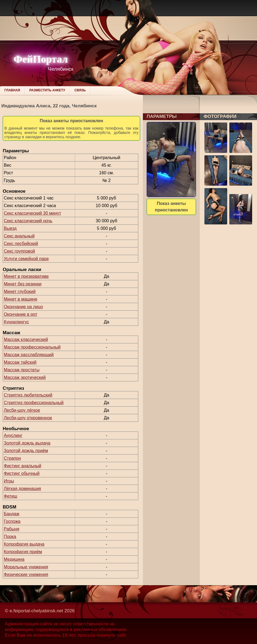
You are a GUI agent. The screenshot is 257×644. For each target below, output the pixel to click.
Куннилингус (16, 322)
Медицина (14, 559)
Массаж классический (26, 339)
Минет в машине (21, 299)
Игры (9, 481)
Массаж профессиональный (32, 347)
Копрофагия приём (23, 552)
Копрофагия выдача (24, 544)
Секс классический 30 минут (32, 213)
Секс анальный (19, 236)
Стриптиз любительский (28, 395)
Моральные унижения (26, 567)
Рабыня (12, 529)
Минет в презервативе (26, 276)
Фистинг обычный (22, 473)
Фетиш (11, 496)
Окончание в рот (20, 314)
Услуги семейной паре (26, 259)
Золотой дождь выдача (27, 443)
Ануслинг (13, 435)
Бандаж (12, 514)
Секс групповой (19, 251)
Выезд (10, 228)
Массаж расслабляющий (29, 355)
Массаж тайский (20, 362)
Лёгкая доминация (22, 489)
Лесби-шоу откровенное (28, 418)
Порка (10, 537)
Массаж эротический (25, 377)
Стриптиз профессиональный (34, 403)
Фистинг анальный (23, 466)
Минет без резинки (23, 284)
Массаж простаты (22, 370)
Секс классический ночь (28, 221)
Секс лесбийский (21, 244)
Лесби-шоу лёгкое (22, 410)
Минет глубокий (20, 292)
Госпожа (12, 521)
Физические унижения (26, 574)
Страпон (12, 458)
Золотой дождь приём (26, 451)
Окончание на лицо (23, 307)
